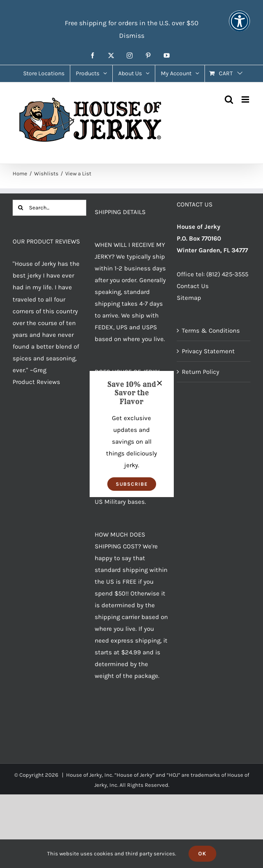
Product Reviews (36, 382)
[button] (132, 484)
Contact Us (193, 286)
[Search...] (49, 208)
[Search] (21, 208)
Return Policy (201, 372)
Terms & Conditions (211, 331)
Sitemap (189, 298)
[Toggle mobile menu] (246, 99)
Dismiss (132, 36)
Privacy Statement (208, 351)
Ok (202, 853)
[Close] (159, 383)
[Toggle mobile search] (229, 99)
